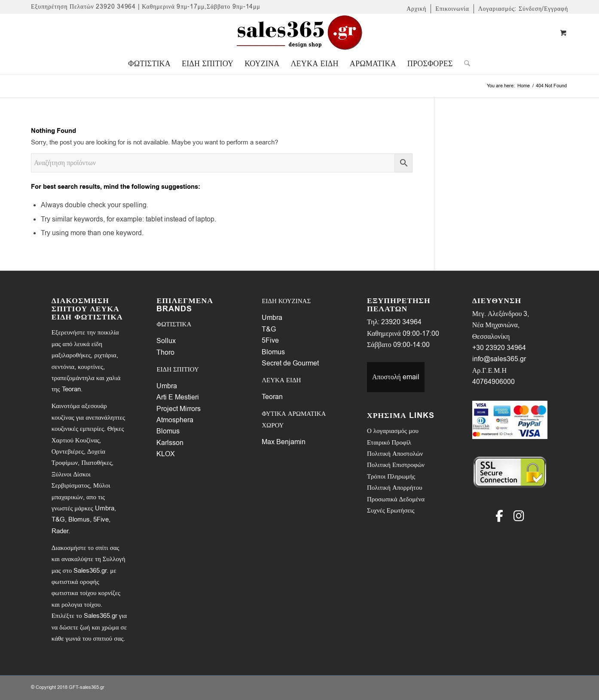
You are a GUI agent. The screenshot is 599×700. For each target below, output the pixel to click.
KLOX (166, 454)
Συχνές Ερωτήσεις (391, 510)
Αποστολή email (396, 377)
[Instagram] (519, 516)
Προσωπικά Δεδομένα (396, 499)
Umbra (167, 386)
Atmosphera (175, 420)
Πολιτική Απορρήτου (395, 488)
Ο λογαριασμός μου (393, 431)
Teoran (272, 397)
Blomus (168, 431)
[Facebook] (499, 516)
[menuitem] (417, 9)
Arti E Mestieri (178, 397)
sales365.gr (92, 687)
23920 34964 (401, 322)
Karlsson (170, 443)
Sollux (166, 341)
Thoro (165, 353)
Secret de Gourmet (290, 363)
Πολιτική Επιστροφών (396, 465)
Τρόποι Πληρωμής (391, 476)
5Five (270, 341)
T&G (269, 329)
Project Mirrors (179, 409)
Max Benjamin (284, 442)
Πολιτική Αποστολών (395, 454)
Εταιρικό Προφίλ (389, 442)
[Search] (464, 64)
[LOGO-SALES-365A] (299, 33)
